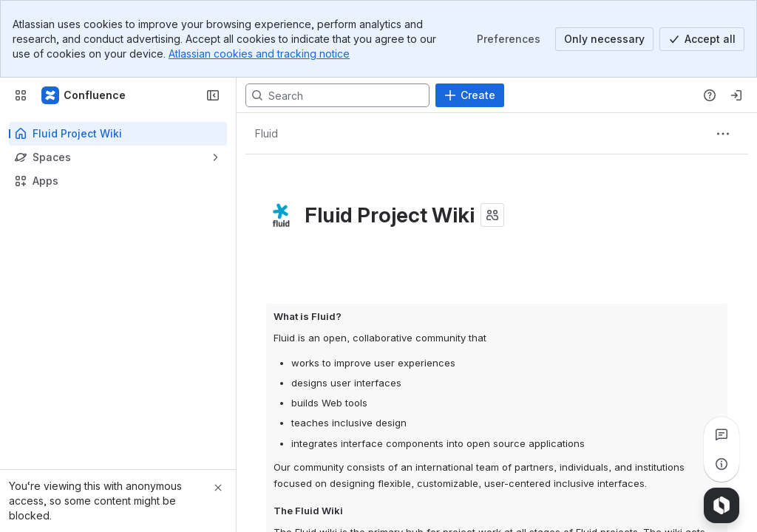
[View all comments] (722, 434)
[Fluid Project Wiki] (84, 95)
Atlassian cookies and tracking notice (259, 54)
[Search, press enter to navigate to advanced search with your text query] (337, 95)
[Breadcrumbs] (266, 134)
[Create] (470, 95)
